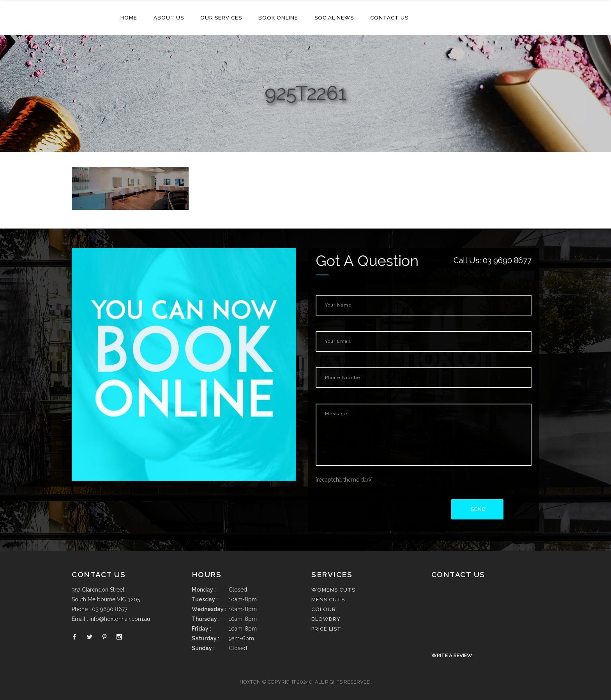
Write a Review (452, 655)
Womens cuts (333, 590)
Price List (326, 629)
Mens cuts (328, 600)
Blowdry (326, 619)
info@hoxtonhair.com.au (120, 619)
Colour (324, 609)
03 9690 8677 (507, 261)
